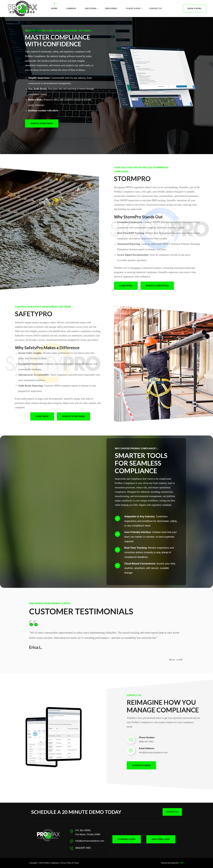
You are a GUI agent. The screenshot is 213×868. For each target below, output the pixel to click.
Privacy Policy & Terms (70, 863)
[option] (106, 635)
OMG (182, 863)
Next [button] (179, 651)
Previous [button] (172, 651)
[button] (195, 8)
